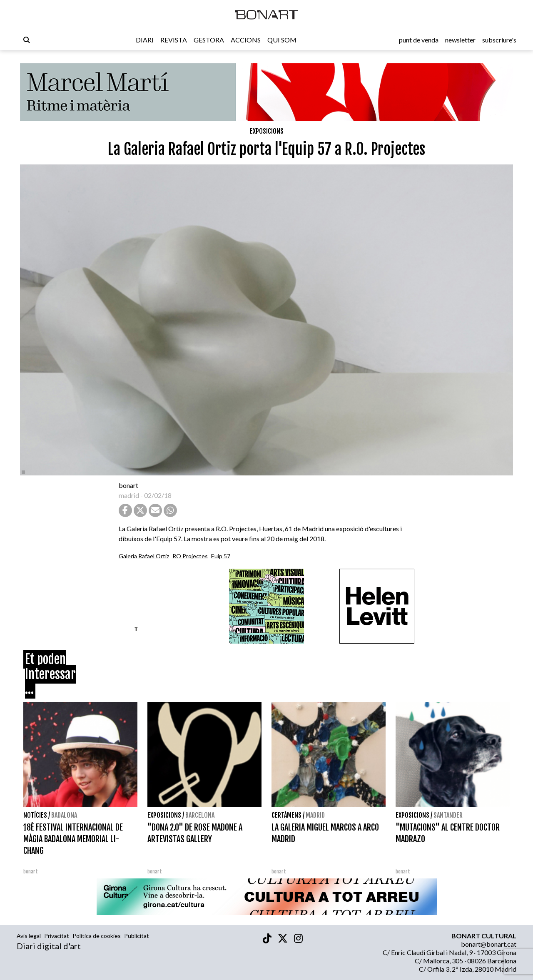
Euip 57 (221, 556)
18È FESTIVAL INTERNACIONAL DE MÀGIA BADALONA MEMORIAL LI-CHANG (73, 839)
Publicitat (137, 936)
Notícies (35, 815)
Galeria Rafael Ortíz (144, 556)
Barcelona (200, 815)
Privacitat (57, 936)
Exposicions (267, 131)
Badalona (64, 815)
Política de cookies (97, 936)
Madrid (315, 815)
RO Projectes (190, 556)
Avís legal (29, 936)
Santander (448, 815)
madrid (129, 495)
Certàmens (286, 815)
